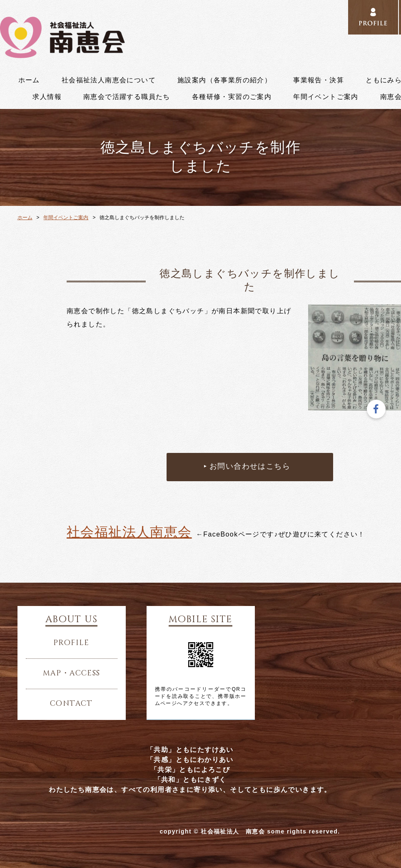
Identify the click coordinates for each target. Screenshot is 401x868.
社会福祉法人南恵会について (109, 80)
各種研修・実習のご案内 (232, 97)
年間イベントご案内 (326, 97)
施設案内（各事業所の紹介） (224, 80)
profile (71, 643)
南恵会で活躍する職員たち (127, 97)
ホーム (29, 80)
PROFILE (373, 17)
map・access (72, 673)
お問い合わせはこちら (250, 467)
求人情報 (47, 97)
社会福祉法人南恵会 (129, 532)
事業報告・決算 (319, 80)
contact (71, 704)
